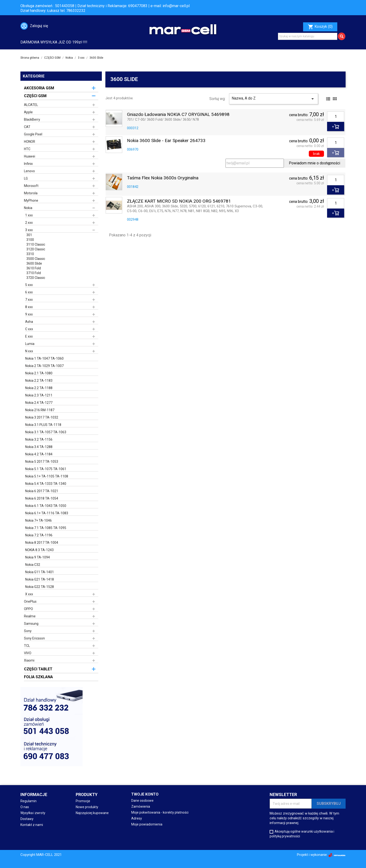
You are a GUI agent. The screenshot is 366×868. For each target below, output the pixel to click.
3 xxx (29, 230)
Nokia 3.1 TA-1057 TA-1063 (46, 432)
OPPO (28, 609)
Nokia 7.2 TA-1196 (39, 535)
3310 (30, 254)
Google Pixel (33, 134)
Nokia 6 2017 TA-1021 (42, 491)
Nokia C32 (33, 565)
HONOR (30, 142)
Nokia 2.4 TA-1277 (39, 403)
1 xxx (29, 215)
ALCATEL (31, 105)
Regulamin (28, 801)
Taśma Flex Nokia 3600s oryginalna (163, 178)
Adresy (137, 818)
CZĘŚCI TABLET (38, 669)
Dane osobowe (142, 801)
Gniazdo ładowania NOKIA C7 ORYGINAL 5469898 (178, 115)
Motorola (31, 193)
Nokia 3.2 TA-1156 (39, 439)
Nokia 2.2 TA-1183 (39, 381)
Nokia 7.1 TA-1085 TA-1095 (46, 528)
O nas (25, 807)
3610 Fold (34, 268)
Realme (30, 616)
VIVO (28, 653)
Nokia (28, 208)
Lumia (30, 344)
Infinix (28, 164)
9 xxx (29, 314)
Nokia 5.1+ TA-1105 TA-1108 (47, 476)
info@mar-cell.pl (176, 6)
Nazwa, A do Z (274, 99)
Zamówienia (141, 806)
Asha (29, 322)
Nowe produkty (87, 807)
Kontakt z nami (32, 825)
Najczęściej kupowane (92, 813)
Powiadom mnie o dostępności (314, 163)
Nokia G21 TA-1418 (40, 579)
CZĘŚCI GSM (35, 96)
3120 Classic (36, 249)
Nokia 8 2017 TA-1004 (42, 543)
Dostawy (27, 819)
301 (29, 235)
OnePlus (30, 601)
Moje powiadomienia (147, 824)
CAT (27, 127)
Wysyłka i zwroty (33, 813)
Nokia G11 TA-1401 (40, 572)
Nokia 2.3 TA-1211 (39, 395)
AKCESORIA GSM (39, 88)
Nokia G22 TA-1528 (40, 587)
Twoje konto (145, 794)
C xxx (29, 329)
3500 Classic (36, 259)
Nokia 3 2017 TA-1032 (42, 417)
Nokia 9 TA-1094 (38, 557)
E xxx (29, 336)
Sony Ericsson (34, 638)
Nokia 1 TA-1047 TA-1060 (44, 358)
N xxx (29, 351)
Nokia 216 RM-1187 (40, 410)
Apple (28, 112)
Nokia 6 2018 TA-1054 (42, 498)
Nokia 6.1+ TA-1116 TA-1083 (47, 513)
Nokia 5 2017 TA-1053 (42, 462)
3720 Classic (36, 278)
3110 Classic (36, 244)
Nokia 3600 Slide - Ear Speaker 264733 (166, 141)
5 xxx (29, 285)
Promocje (83, 801)
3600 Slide (34, 263)
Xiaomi (29, 660)
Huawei (30, 156)
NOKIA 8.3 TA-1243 (39, 550)
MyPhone (31, 200)
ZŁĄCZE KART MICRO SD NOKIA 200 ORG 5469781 (179, 201)
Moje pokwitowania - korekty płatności (160, 812)
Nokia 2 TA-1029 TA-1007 (44, 366)
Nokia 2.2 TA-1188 (39, 388)
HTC (27, 149)
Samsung (31, 624)
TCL (27, 646)
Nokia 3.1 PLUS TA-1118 (43, 425)
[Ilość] (336, 117)
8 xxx (29, 307)
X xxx (29, 594)
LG (26, 178)
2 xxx (29, 223)
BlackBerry (32, 119)
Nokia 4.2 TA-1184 (39, 454)
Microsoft (31, 186)
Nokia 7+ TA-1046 (38, 520)
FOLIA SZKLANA (38, 677)
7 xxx (29, 300)
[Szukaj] (308, 36)
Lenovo (29, 171)
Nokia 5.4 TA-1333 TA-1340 (46, 484)
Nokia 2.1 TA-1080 (39, 373)
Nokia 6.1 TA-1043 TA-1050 (46, 506)
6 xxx (29, 292)
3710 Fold (34, 273)
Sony (28, 631)
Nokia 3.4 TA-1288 (39, 447)
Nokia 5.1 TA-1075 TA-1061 (46, 469)
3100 (30, 240)
